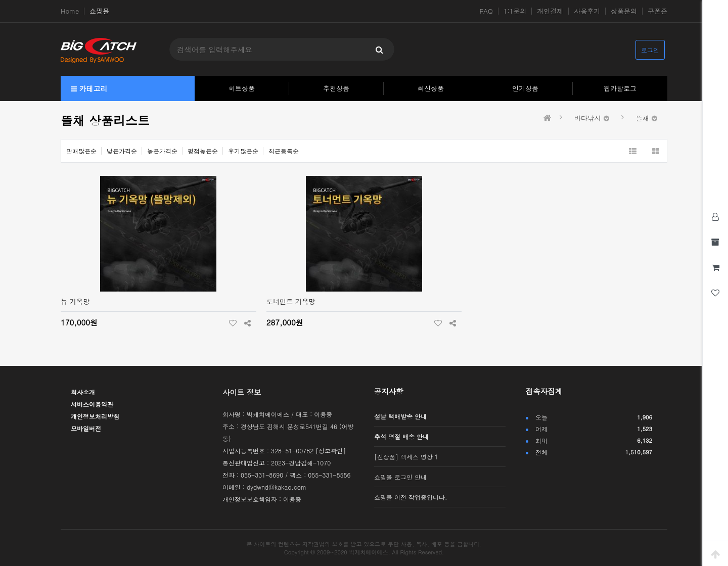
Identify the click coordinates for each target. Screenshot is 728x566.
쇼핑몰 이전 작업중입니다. (411, 497)
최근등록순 (284, 151)
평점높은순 (203, 151)
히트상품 (242, 88)
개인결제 (550, 11)
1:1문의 (515, 11)
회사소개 (83, 392)
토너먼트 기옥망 (291, 301)
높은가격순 (162, 151)
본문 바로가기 (0, 0)
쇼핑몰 (99, 11)
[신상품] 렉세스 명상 (406, 457)
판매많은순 (81, 151)
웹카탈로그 (620, 88)
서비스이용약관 (92, 404)
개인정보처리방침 (95, 416)
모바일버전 (86, 428)
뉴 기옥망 (75, 301)
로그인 (650, 50)
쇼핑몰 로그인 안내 (400, 477)
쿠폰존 (657, 11)
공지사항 (389, 391)
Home (70, 11)
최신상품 (431, 88)
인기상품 (525, 88)
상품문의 (624, 11)
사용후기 (587, 11)
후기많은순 (243, 151)
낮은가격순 (122, 151)
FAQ (486, 11)
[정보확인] (331, 451)
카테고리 (89, 88)
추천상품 (336, 88)
